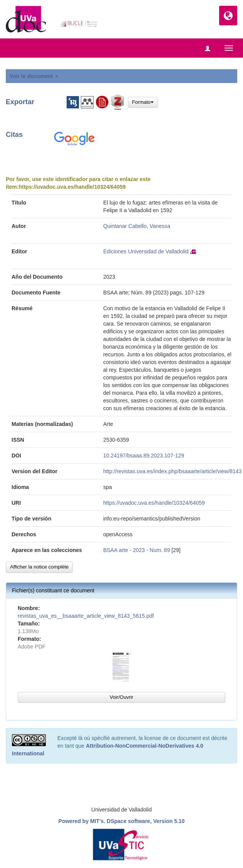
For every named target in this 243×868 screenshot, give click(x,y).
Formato (143, 102)
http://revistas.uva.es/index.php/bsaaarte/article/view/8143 (173, 471)
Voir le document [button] (34, 76)
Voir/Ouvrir (121, 697)
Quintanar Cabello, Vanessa (137, 226)
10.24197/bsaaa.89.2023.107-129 (144, 456)
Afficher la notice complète (39, 567)
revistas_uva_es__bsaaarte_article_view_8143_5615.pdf (86, 616)
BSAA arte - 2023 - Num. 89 (137, 550)
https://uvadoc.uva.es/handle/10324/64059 (72, 187)
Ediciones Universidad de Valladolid (146, 251)
